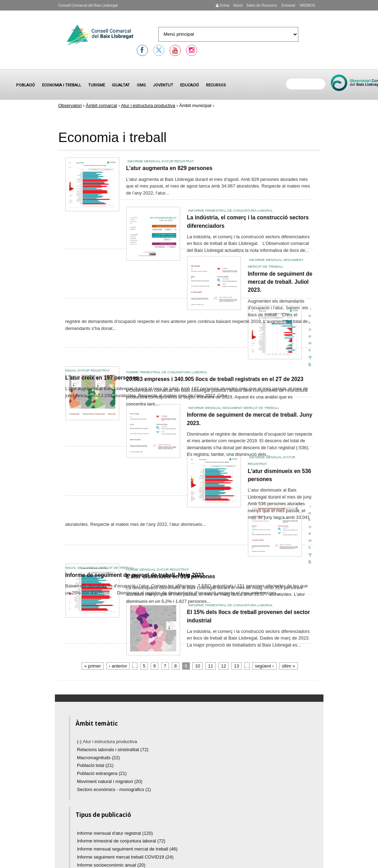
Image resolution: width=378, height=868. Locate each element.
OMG (141, 85)
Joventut (163, 85)
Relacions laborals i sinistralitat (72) (113, 750)
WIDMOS (307, 5)
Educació (190, 85)
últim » (288, 666)
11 (211, 666)
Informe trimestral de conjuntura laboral (231, 210)
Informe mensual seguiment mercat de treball (234, 408)
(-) (80, 742)
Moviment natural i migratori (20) (110, 781)
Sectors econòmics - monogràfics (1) (114, 789)
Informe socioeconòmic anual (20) (111, 865)
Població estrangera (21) (102, 773)
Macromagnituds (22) (98, 758)
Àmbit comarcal (101, 105)
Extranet (288, 5)
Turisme (97, 85)
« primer (93, 666)
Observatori (70, 105)
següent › (264, 666)
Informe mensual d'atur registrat (161, 161)
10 (198, 666)
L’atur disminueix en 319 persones (171, 576)
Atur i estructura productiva (148, 105)
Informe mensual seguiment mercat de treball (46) (127, 849)
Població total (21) (95, 765)
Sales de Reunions (262, 5)
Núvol (238, 5)
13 (236, 666)
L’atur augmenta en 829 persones (169, 168)
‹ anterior (118, 666)
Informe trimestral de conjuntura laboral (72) (121, 841)
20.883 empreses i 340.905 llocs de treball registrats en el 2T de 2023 (215, 379)
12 (223, 666)
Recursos (216, 85)
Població (26, 85)
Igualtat (121, 85)
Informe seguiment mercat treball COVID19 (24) (125, 857)
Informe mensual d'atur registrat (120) (115, 833)
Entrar (223, 5)
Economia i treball (62, 85)
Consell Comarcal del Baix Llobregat (88, 5)
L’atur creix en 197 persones (102, 378)
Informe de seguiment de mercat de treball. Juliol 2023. (280, 282)
